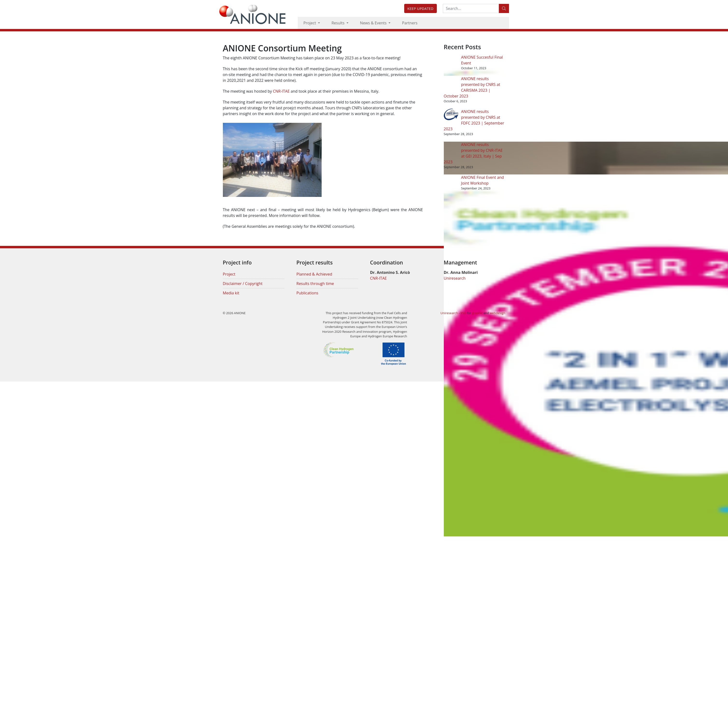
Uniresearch (455, 278)
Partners (410, 23)
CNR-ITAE (281, 91)
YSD (463, 313)
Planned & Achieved (314, 274)
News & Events (374, 23)
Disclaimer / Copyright (243, 284)
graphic (477, 313)
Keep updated (420, 9)
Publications (307, 293)
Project (310, 23)
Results (339, 23)
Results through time (315, 284)
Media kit (231, 293)
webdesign (497, 313)
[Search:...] (471, 8)
